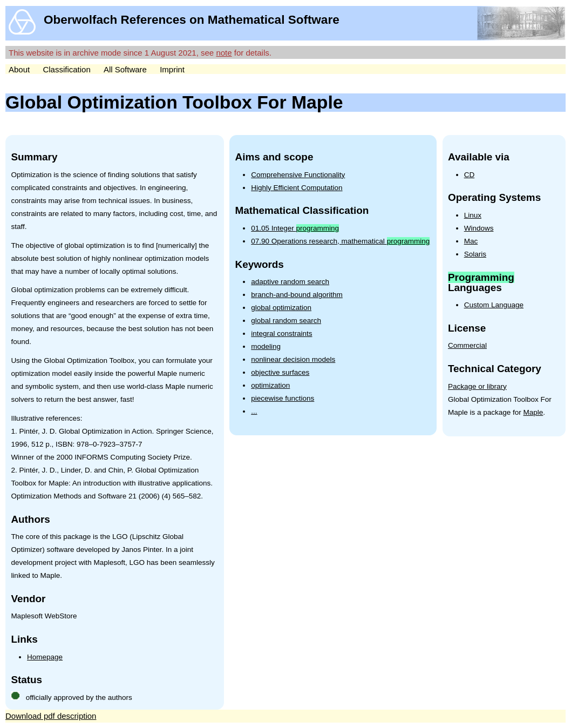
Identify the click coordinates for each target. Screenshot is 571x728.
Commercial (467, 345)
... (254, 411)
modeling (266, 346)
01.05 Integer (295, 228)
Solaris (475, 254)
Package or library (477, 386)
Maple (533, 412)
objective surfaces (280, 372)
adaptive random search (290, 282)
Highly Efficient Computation (297, 188)
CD (470, 175)
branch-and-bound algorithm (297, 295)
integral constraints (281, 333)
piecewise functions (283, 398)
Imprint (172, 69)
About (19, 69)
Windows (479, 228)
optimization (270, 385)
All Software (125, 69)
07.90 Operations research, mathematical (340, 241)
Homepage (45, 657)
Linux (473, 215)
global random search (286, 321)
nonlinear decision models (293, 359)
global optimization (281, 308)
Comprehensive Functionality (298, 175)
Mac (471, 241)
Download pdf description (51, 716)
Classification (66, 69)
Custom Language (494, 305)
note (224, 53)
